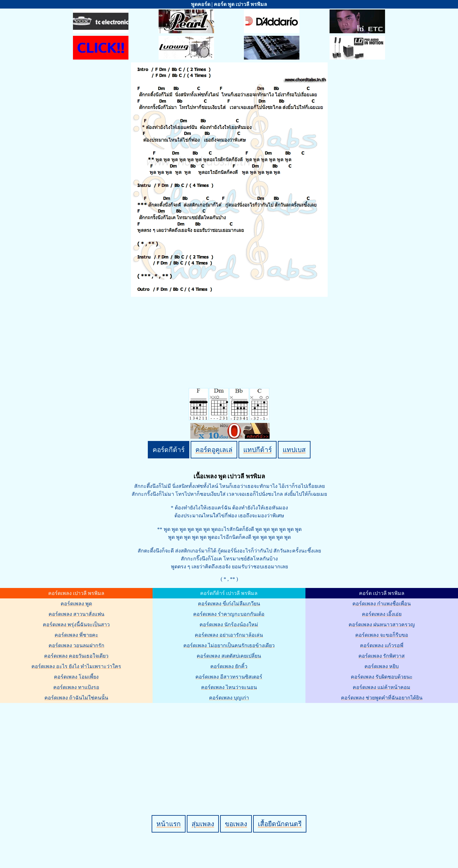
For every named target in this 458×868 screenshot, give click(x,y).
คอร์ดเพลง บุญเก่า (229, 698)
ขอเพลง (236, 824)
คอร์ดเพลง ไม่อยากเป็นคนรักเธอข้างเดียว (229, 645)
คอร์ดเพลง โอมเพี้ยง (76, 677)
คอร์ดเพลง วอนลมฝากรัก (76, 645)
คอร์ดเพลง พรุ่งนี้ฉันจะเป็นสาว (76, 625)
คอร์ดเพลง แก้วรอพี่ (382, 645)
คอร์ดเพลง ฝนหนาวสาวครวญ (382, 625)
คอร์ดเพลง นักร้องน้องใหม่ (229, 625)
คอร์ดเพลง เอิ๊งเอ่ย (382, 614)
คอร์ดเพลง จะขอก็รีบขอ (382, 635)
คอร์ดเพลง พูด (76, 604)
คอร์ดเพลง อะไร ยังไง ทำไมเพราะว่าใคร (76, 666)
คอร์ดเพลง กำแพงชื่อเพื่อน (382, 604)
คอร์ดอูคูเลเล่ (214, 450)
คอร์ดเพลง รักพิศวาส (382, 656)
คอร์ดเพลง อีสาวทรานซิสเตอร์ (229, 677)
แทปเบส (294, 450)
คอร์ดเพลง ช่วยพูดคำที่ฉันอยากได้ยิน (382, 698)
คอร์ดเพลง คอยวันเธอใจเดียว (76, 656)
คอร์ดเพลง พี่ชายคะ (76, 635)
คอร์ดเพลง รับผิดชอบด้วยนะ (382, 677)
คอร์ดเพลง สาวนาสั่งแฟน (76, 614)
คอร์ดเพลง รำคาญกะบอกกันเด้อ (229, 614)
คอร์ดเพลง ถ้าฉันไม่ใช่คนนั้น (76, 698)
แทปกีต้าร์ (258, 450)
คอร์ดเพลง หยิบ (382, 666)
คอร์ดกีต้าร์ (169, 450)
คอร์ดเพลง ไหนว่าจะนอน (229, 687)
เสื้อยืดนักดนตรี (280, 824)
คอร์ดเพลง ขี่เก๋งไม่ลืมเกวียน (229, 604)
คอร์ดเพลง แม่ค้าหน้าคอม (382, 687)
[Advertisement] (230, 748)
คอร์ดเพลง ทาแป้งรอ (76, 687)
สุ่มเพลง (203, 824)
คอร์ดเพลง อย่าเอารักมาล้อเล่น (229, 635)
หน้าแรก (169, 824)
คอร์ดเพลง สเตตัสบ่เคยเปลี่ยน (229, 656)
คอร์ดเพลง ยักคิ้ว (229, 666)
